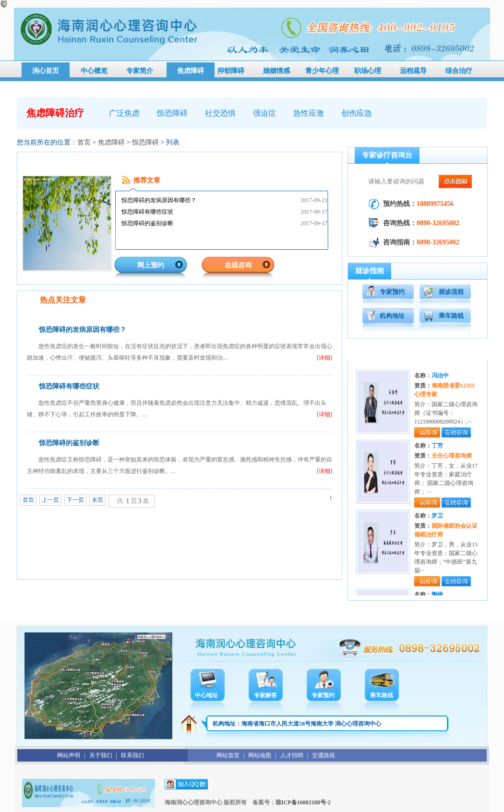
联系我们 (132, 755)
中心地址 (206, 695)
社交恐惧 (220, 113)
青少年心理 (322, 71)
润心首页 (46, 71)
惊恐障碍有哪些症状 (147, 212)
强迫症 (264, 113)
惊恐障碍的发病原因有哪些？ (159, 200)
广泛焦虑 (124, 113)
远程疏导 (413, 71)
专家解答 (265, 695)
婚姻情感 (276, 71)
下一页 (75, 500)
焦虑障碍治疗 (55, 113)
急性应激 (309, 113)
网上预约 (151, 265)
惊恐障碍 (172, 113)
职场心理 (368, 71)
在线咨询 (238, 265)
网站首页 (228, 755)
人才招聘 (292, 755)
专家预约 (392, 292)
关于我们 (101, 755)
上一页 (50, 500)
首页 (84, 142)
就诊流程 (451, 292)
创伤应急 (357, 113)
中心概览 (94, 71)
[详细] (324, 358)
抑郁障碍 (231, 71)
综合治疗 (459, 71)
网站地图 (260, 755)
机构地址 (392, 316)
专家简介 (140, 71)
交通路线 (324, 755)
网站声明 (69, 755)
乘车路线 (451, 316)
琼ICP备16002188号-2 (303, 802)
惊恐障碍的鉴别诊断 (147, 223)
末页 (97, 500)
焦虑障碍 (191, 71)
